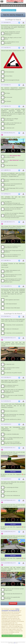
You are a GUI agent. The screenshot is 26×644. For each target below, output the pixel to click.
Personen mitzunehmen (11, 411)
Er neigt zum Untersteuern (12, 329)
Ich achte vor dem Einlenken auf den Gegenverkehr (14, 589)
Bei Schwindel (8, 97)
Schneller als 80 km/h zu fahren (13, 419)
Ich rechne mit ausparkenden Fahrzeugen (12, 598)
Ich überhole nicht (9, 128)
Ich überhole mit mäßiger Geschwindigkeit (11, 119)
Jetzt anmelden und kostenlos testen (12, 636)
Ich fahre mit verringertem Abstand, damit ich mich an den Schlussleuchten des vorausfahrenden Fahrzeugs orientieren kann (15, 215)
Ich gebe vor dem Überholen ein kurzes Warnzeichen (13, 124)
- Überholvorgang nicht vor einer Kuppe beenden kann (13, 275)
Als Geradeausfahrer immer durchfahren (12, 43)
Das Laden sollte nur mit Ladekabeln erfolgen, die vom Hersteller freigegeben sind (14, 391)
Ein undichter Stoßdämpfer (12, 434)
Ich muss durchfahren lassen (13, 156)
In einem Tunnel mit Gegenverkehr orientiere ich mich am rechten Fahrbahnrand (14, 209)
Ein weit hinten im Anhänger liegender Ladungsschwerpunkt (13, 443)
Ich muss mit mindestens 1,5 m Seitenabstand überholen (13, 247)
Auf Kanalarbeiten (9, 72)
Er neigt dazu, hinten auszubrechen (14, 325)
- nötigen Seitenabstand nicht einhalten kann (12, 271)
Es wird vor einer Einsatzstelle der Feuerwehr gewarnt (13, 185)
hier (15, 643)
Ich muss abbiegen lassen (14, 161)
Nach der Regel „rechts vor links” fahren (13, 38)
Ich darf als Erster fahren (11, 165)
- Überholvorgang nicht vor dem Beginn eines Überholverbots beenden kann (13, 280)
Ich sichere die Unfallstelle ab (12, 496)
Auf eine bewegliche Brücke (12, 80)
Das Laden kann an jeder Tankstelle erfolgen (14, 396)
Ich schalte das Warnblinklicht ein (13, 594)
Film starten (13, 472)
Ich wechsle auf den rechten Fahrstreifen (12, 368)
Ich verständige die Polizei (11, 487)
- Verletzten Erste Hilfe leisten (12, 308)
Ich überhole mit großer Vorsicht (13, 373)
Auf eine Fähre (8, 76)
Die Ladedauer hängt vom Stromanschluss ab (12, 386)
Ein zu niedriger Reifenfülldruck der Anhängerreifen (14, 438)
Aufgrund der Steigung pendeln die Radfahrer (14, 251)
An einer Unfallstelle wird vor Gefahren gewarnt (15, 180)
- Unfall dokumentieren (11, 304)
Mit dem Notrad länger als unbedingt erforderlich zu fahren (14, 415)
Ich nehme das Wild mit (11, 491)
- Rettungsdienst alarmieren (12, 300)
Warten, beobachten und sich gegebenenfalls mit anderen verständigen (12, 33)
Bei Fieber (7, 93)
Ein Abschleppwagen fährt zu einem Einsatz (14, 189)
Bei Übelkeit (8, 101)
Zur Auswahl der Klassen (9, 10)
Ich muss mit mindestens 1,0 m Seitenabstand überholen (13, 255)
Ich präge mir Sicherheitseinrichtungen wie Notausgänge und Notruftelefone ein (14, 203)
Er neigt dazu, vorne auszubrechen (14, 333)
